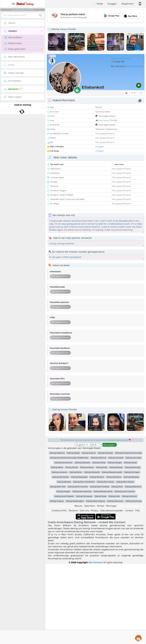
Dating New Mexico (125, 562)
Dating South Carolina (125, 571)
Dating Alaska (73, 533)
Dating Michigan (132, 552)
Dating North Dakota (100, 567)
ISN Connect (95, 642)
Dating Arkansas (105, 533)
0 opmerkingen (135, 66)
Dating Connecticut (63, 543)
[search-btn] (40, 15)
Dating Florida (99, 543)
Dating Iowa (102, 547)
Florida (113, 120)
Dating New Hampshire (84, 562)
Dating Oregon (63, 571)
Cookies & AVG (59, 591)
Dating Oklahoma (133, 567)
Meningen (111, 586)
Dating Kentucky (133, 547)
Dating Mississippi (79, 557)
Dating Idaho (57, 547)
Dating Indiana (87, 547)
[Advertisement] (96, 16)
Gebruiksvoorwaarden (112, 591)
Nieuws (79, 586)
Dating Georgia (115, 543)
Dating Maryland (92, 552)
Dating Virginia (57, 581)
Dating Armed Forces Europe (128, 533)
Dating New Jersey (105, 562)
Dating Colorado (116, 538)
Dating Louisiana (59, 552)
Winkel (100, 586)
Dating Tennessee (84, 576)
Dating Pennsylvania (82, 571)
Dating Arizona (89, 533)
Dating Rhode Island (103, 571)
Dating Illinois (72, 547)
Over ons (84, 591)
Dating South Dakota (64, 576)
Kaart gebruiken (15, 49)
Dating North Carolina (78, 567)
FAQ (137, 591)
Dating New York (58, 567)
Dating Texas (100, 576)
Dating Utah (114, 576)
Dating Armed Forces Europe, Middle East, (69, 538)
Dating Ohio (117, 567)
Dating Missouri (97, 557)
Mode (98, 4)
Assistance (138, 638)
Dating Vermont (130, 576)
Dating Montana (114, 557)
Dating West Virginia (96, 581)
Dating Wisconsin (115, 581)
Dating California (99, 538)
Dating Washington (75, 581)
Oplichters (90, 586)
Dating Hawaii (130, 543)
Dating (23, 4)
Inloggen (112, 4)
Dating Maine (76, 552)
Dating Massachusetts (112, 552)
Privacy (95, 591)
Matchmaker (13, 43)
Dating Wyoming (133, 581)
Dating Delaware (82, 543)
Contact (129, 591)
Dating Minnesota (61, 557)
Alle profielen (13, 37)
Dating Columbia (133, 538)
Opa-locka (103, 120)
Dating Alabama (57, 533)
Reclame (73, 591)
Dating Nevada (64, 562)
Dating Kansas (116, 547)
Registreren (128, 4)
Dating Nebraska (131, 557)
